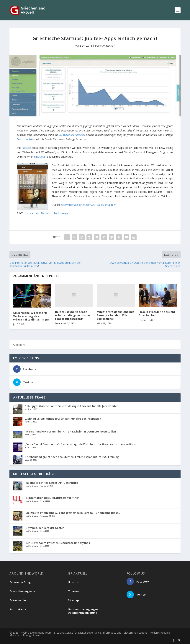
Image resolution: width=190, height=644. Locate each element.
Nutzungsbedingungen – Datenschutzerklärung (84, 611)
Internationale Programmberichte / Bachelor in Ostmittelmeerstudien (70, 431)
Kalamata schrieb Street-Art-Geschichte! (52, 483)
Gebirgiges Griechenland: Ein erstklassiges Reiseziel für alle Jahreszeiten (72, 406)
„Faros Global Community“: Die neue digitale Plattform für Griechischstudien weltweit (81, 444)
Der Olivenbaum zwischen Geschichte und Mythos (58, 543)
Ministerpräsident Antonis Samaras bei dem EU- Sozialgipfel (116, 315)
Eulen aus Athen (26, 139)
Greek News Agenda (22, 591)
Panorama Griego (21, 582)
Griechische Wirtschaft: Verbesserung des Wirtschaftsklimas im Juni (32, 316)
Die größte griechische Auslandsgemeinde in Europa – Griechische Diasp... (73, 513)
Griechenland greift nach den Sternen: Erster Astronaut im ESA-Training (72, 457)
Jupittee (27, 148)
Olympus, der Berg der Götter (45, 528)
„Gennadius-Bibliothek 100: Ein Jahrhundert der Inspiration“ (63, 419)
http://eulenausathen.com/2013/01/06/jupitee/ (88, 205)
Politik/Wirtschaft (105, 46)
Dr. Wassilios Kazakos (71, 135)
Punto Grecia (18, 609)
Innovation (31, 213)
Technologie (61, 213)
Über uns (74, 582)
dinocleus (40, 157)
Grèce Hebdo (18, 600)
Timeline (74, 591)
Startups (46, 213)
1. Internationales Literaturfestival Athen (52, 498)
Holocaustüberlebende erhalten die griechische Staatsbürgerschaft (73, 315)
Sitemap (73, 600)
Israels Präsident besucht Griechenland (157, 314)
